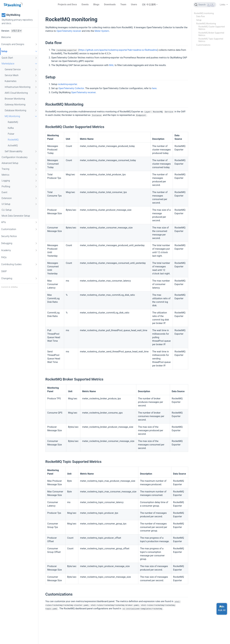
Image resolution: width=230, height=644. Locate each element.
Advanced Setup (19, 163)
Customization (19, 229)
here (154, 88)
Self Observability (21, 151)
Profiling (19, 187)
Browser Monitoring (15, 99)
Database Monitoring (21, 110)
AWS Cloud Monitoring (21, 93)
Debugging (19, 243)
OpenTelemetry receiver (69, 31)
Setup (20, 51)
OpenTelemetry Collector (71, 88)
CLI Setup (7, 210)
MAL (112, 65)
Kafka (11, 128)
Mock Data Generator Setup (16, 216)
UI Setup (19, 204)
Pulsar (11, 134)
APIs (19, 222)
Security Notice (9, 236)
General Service (21, 70)
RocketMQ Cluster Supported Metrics (212, 28)
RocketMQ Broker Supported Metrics (211, 34)
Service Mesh (21, 75)
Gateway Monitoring (21, 105)
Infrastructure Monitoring (21, 87)
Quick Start (19, 58)
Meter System (102, 31)
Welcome (6, 37)
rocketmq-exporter (67, 84)
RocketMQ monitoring (204, 13)
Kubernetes (21, 81)
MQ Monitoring (21, 116)
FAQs (4, 257)
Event (4, 192)
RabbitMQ (13, 122)
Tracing (19, 169)
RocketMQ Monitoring (206, 24)
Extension (19, 198)
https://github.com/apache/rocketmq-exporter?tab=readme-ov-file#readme (118, 50)
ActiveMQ (13, 146)
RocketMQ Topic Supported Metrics (211, 40)
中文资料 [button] (151, 5)
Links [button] (223, 5)
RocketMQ (13, 140)
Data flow (201, 16)
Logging (19, 181)
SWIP (4, 271)
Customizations (203, 45)
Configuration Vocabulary (15, 157)
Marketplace (20, 64)
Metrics (19, 175)
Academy (19, 250)
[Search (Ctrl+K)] (205, 5)
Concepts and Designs (19, 44)
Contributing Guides (19, 264)
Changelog (19, 278)
